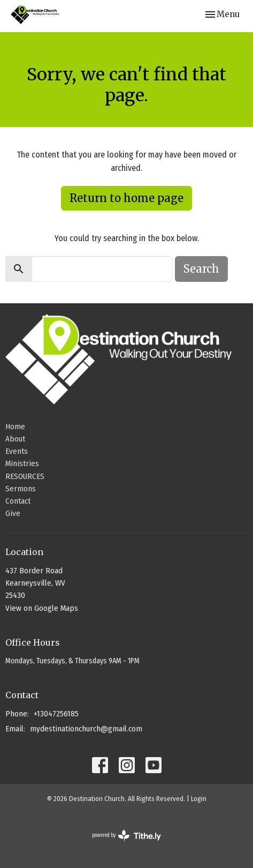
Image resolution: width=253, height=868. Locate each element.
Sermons (21, 489)
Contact (18, 501)
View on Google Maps (42, 608)
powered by (126, 836)
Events (17, 451)
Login (199, 799)
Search (201, 269)
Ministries (22, 463)
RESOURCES (25, 476)
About (15, 439)
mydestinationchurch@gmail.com (86, 729)
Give (13, 513)
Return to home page (126, 198)
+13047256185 (56, 714)
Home (15, 426)
